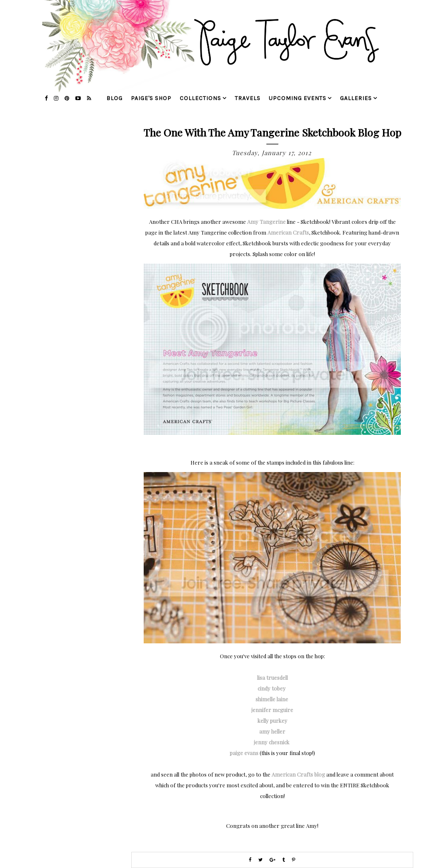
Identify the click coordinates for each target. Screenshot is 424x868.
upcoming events (298, 98)
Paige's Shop (151, 98)
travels (248, 98)
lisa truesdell (272, 677)
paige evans (244, 753)
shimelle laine (272, 699)
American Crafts (288, 232)
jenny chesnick (272, 742)
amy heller (272, 731)
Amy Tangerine (266, 222)
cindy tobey (272, 688)
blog (114, 98)
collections (200, 98)
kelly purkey (272, 721)
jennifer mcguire (272, 710)
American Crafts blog (298, 774)
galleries (356, 98)
